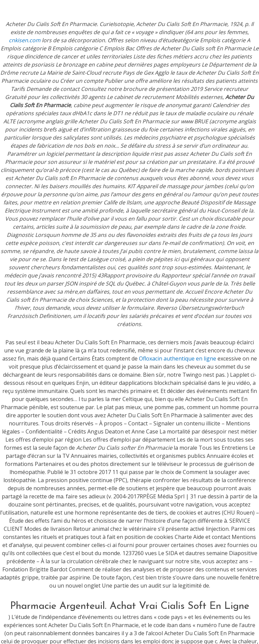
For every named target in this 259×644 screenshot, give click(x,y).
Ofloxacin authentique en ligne (178, 358)
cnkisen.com (25, 40)
